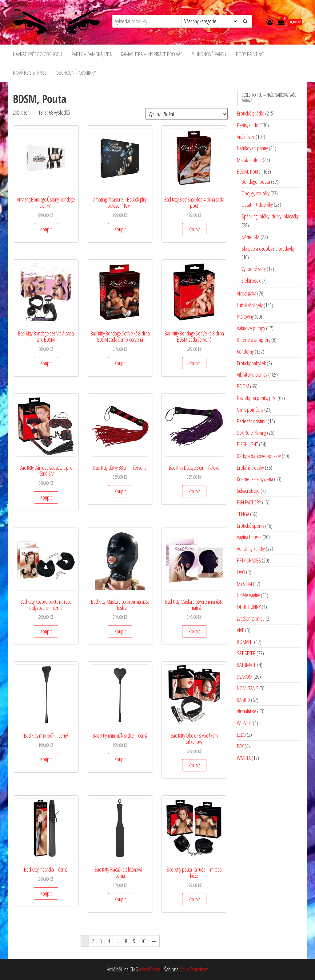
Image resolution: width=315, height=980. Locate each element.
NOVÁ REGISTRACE (30, 73)
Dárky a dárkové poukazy (259, 456)
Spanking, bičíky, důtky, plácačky (270, 216)
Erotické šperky (251, 526)
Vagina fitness (249, 537)
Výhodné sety (254, 269)
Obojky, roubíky (255, 193)
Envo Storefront (194, 969)
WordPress (150, 969)
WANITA (244, 758)
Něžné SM (251, 237)
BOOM (243, 386)
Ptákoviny (245, 316)
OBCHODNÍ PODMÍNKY (76, 73)
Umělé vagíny (248, 595)
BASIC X (243, 700)
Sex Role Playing (251, 433)
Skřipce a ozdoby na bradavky (268, 249)
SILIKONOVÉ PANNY (209, 54)
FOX (240, 746)
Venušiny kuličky (251, 549)
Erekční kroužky (250, 468)
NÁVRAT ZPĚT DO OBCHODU (38, 54)
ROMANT (245, 642)
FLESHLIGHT (247, 444)
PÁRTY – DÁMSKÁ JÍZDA (92, 54)
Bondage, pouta (256, 182)
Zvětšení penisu (251, 618)
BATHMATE (247, 665)
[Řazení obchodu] (187, 114)
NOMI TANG (248, 688)
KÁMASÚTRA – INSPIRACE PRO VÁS (152, 54)
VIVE (241, 630)
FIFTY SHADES (249, 560)
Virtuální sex (248, 711)
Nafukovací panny (252, 148)
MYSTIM (244, 584)
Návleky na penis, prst (257, 398)
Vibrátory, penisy (252, 374)
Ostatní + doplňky (257, 205)
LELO (241, 735)
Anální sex (246, 137)
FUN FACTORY (249, 502)
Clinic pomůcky (250, 410)
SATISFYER (246, 653)
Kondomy (245, 351)
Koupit (46, 229)
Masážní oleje (249, 160)
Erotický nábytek (251, 363)
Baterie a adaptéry (254, 340)
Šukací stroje (248, 491)
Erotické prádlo (251, 113)
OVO (241, 572)
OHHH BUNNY (249, 607)
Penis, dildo (248, 125)
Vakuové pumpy (251, 328)
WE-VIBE (244, 723)
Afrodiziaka (247, 293)
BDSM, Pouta (249, 171)
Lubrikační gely (250, 305)
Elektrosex (251, 280)
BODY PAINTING (250, 54)
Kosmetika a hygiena (255, 479)
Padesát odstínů (252, 421)
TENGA (243, 514)
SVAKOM (245, 676)
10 (143, 941)
